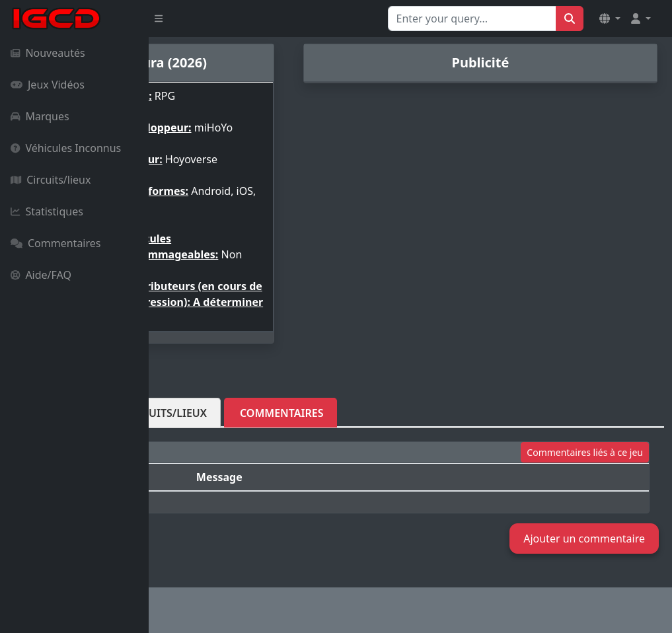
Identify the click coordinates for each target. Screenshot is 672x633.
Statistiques (47, 211)
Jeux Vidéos (48, 85)
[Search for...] (472, 19)
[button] (610, 19)
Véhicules (199, 445)
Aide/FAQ (41, 275)
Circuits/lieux (51, 180)
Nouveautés (48, 53)
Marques (40, 116)
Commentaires (56, 243)
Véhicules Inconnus (66, 148)
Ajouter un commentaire (584, 539)
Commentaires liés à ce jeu (585, 484)
